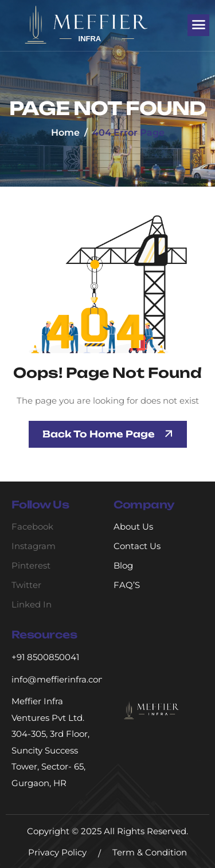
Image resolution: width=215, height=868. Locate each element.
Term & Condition (150, 852)
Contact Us (137, 546)
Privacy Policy (57, 852)
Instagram (34, 546)
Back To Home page (99, 434)
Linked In (32, 604)
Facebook (32, 526)
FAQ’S (127, 585)
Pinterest (31, 565)
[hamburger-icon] (198, 25)
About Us (133, 526)
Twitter (26, 585)
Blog (123, 565)
